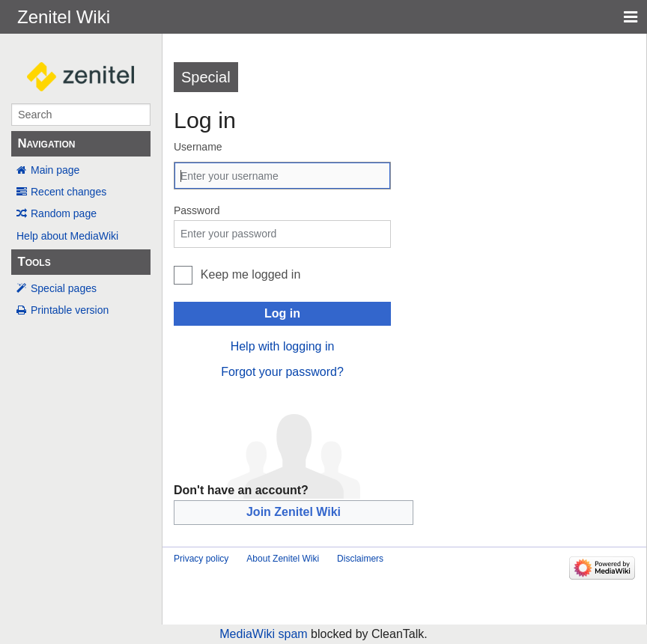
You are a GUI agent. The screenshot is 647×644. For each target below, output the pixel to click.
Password (197, 210)
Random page (64, 213)
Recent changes (69, 192)
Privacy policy (201, 559)
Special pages (64, 288)
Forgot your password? (282, 372)
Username (198, 147)
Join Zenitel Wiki (294, 512)
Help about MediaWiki (67, 236)
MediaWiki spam (263, 634)
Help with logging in (283, 346)
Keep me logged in (250, 274)
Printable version (70, 310)
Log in (282, 313)
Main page (55, 170)
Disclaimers (360, 559)
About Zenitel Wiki (283, 559)
